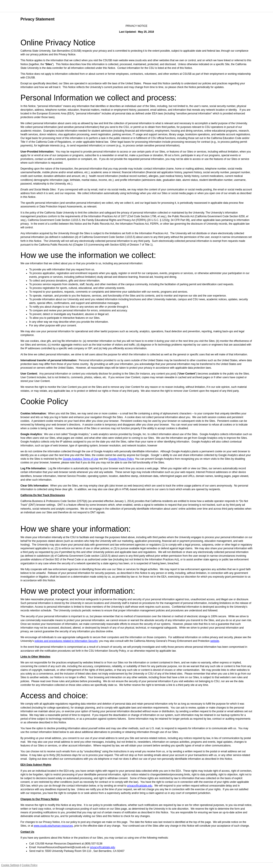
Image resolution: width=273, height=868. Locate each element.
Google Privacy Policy (121, 459)
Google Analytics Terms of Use (80, 459)
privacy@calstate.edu (140, 786)
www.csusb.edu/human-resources (53, 826)
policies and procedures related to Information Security (66, 641)
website (215, 641)
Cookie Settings (10, 865)
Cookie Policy (29, 865)
